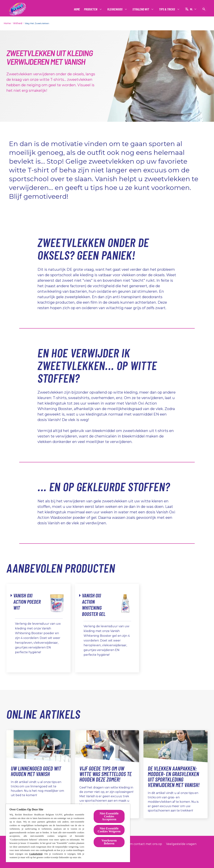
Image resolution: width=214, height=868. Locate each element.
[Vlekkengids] (115, 9)
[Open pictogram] (204, 9)
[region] (68, 833)
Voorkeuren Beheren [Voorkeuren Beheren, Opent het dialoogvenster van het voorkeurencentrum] (109, 842)
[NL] (191, 9)
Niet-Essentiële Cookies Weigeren (109, 830)
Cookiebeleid (36, 854)
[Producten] (91, 9)
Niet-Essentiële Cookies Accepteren (109, 816)
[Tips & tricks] (167, 9)
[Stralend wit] (141, 9)
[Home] (77, 9)
